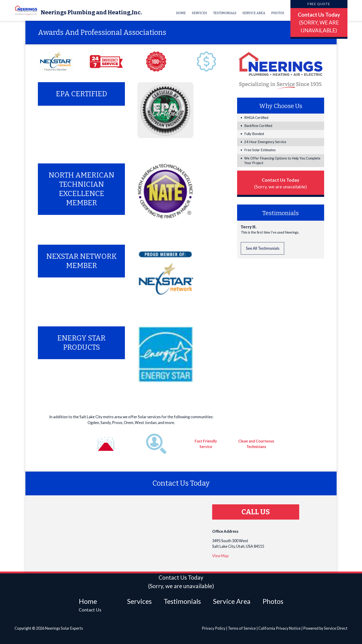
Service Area (254, 13)
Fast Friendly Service (206, 444)
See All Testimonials (263, 248)
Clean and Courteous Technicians (256, 444)
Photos (278, 13)
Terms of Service (242, 628)
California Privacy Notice (279, 628)
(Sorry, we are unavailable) (281, 187)
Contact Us (90, 610)
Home (181, 13)
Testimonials (225, 13)
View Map (220, 556)
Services (199, 13)
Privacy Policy (214, 628)
